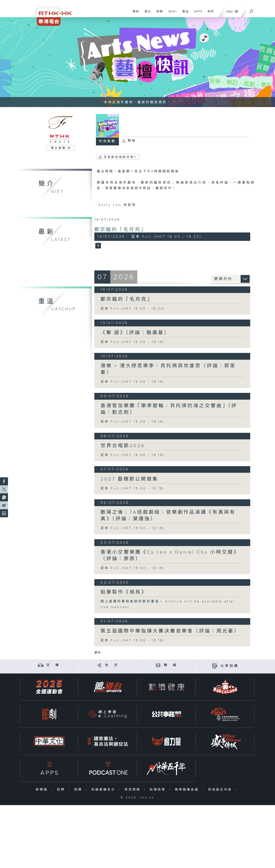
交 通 (53, 665)
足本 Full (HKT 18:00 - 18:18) (133, 342)
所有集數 (107, 141)
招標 (79, 790)
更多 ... (99, 653)
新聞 (158, 14)
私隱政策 (159, 790)
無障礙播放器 (188, 790)
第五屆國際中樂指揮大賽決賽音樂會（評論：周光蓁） (170, 631)
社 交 (112, 665)
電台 (146, 14)
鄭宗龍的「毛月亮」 (120, 230)
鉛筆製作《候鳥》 (124, 592)
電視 (134, 14)
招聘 (62, 790)
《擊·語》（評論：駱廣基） (135, 333)
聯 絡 (171, 665)
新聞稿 (43, 790)
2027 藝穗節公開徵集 (129, 479)
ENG (230, 12)
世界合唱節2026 (123, 446)
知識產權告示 (104, 790)
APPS (197, 14)
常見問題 (133, 790)
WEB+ (171, 14)
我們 (209, 14)
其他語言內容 (221, 790)
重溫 (184, 14)
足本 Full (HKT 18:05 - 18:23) (133, 309)
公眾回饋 (230, 666)
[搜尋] (251, 10)
